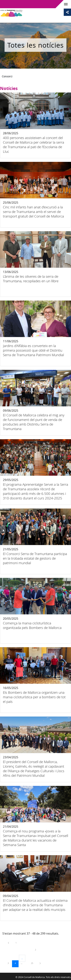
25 (33, 963)
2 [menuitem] (38, 950)
